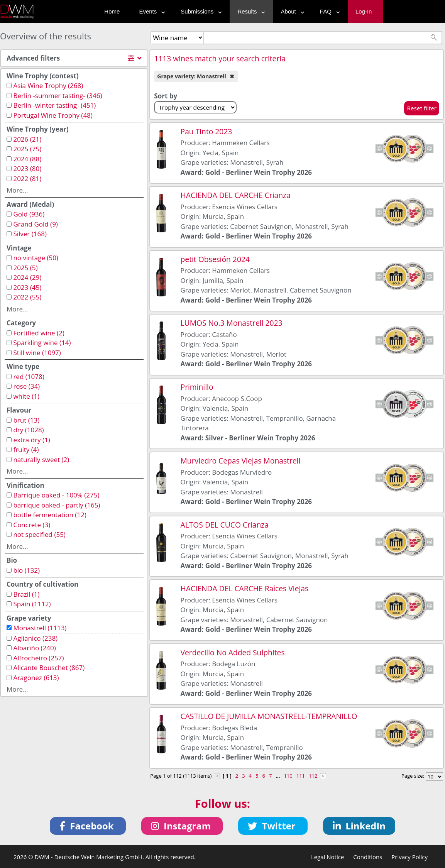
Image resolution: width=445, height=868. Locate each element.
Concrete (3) (32, 525)
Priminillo (197, 387)
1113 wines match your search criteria (220, 58)
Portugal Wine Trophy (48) (53, 115)
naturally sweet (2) (41, 459)
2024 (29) (27, 277)
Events (150, 11)
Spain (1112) (32, 604)
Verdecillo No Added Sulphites (233, 652)
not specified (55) (39, 534)
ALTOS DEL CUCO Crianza (225, 525)
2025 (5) (25, 268)
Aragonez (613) (36, 678)
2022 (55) (27, 297)
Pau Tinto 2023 (206, 131)
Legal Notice (327, 857)
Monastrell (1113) (40, 628)
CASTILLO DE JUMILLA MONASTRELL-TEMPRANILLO (269, 716)
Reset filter (422, 108)
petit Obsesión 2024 (215, 259)
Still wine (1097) (37, 353)
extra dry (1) (31, 440)
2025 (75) (27, 149)
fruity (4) (26, 449)
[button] (88, 826)
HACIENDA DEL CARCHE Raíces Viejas (245, 588)
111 (301, 776)
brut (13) (26, 420)
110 (288, 776)
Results (249, 11)
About (291, 11)
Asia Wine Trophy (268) (48, 85)
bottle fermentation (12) (50, 515)
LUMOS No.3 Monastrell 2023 (232, 323)
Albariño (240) (34, 648)
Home (112, 11)
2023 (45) (27, 287)
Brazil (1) (26, 594)
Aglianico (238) (35, 638)
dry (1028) (28, 430)
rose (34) (26, 386)
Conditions (368, 857)
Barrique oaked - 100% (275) (56, 495)
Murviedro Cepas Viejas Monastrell (241, 461)
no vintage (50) (36, 258)
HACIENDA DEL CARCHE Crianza (236, 195)
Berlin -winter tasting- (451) (54, 105)
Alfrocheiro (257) (38, 658)
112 (313, 776)
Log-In (364, 11)
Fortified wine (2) (39, 333)
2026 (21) (27, 139)
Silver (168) (30, 234)
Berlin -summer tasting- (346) (58, 96)
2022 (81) (27, 179)
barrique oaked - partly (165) (57, 505)
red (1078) (29, 376)
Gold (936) (29, 214)
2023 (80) (27, 168)
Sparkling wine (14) (42, 343)
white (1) (26, 396)
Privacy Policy (409, 857)
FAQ (328, 11)
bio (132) (26, 570)
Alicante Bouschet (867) (49, 667)
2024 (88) (27, 159)
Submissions (199, 11)
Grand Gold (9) (35, 224)
